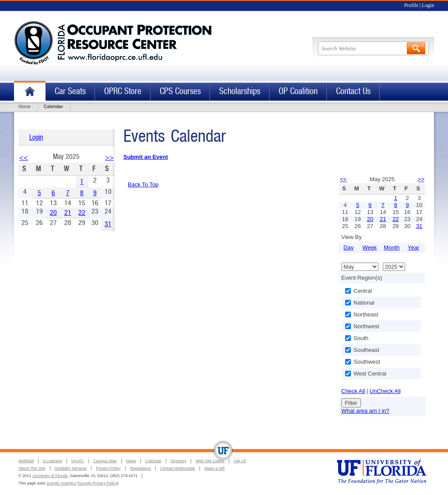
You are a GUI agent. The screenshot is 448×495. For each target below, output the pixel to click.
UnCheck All (385, 391)
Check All (353, 391)
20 (53, 212)
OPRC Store (123, 91)
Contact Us (353, 91)
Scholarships (240, 91)
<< (24, 157)
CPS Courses (180, 91)
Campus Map (105, 461)
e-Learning (52, 461)
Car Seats (70, 91)
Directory (178, 461)
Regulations (140, 468)
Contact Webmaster (178, 468)
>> (109, 157)
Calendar (153, 461)
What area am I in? (365, 411)
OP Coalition (298, 91)
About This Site (32, 468)
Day (348, 247)
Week (369, 247)
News (131, 461)
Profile (411, 5)
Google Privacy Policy (98, 483)
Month (392, 247)
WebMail (26, 461)
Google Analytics (61, 483)
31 (108, 224)
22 (82, 212)
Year (413, 247)
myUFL (78, 461)
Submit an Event (146, 157)
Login (428, 5)
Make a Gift (215, 468)
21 (68, 212)
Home (30, 92)
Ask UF (240, 461)
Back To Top (143, 184)
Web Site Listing (210, 461)
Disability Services (71, 468)
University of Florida (50, 476)
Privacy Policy (108, 468)
